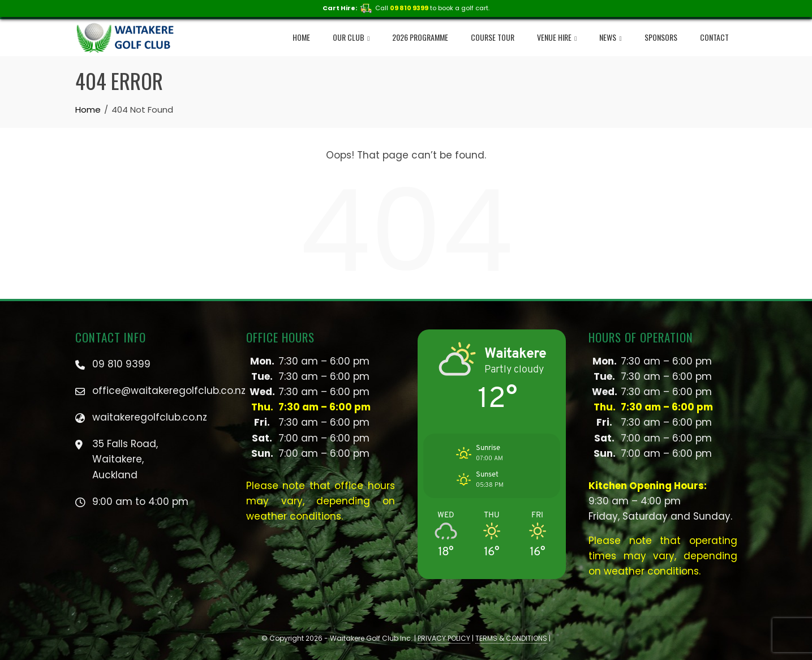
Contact (714, 37)
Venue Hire (557, 38)
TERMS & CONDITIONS (511, 638)
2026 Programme (420, 37)
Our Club (351, 38)
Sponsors (661, 37)
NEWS (610, 38)
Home (301, 37)
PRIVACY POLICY (444, 638)
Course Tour (493, 37)
